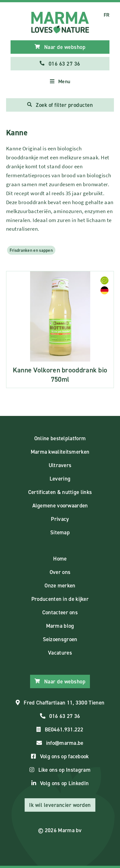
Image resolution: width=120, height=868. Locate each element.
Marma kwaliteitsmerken (60, 452)
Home (60, 559)
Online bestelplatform (60, 438)
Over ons (60, 572)
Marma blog (60, 626)
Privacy (60, 519)
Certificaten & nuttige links (60, 492)
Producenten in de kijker (60, 599)
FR (107, 15)
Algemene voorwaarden (60, 506)
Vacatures (60, 653)
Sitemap (60, 532)
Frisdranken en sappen (31, 250)
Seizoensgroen (60, 639)
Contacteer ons (60, 612)
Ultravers (60, 465)
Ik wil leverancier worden (60, 805)
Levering (60, 479)
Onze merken (60, 585)
